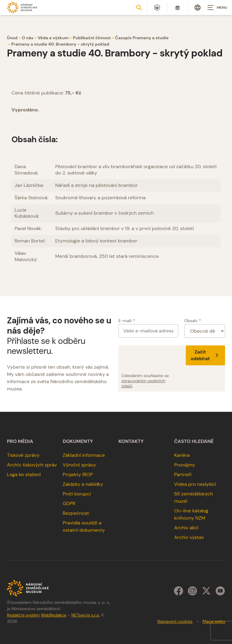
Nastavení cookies (175, 621)
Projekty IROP (78, 474)
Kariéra (182, 455)
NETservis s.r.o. (85, 615)
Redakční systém (23, 615)
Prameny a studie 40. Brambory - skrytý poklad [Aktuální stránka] (60, 44)
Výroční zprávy (79, 465)
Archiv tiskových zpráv (32, 465)
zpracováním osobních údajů (143, 383)
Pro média (20, 441)
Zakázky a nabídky (83, 484)
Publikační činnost (92, 38)
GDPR (69, 503)
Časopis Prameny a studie (142, 38)
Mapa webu (214, 621)
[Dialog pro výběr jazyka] (198, 8)
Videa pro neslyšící (195, 484)
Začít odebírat (205, 355)
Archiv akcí (186, 528)
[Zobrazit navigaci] (217, 8)
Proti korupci (77, 494)
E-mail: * (127, 321)
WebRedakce (53, 615)
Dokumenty (78, 441)
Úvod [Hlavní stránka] (12, 38)
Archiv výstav (189, 537)
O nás (28, 38)
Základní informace (84, 455)
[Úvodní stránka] (22, 7)
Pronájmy (184, 465)
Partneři (183, 474)
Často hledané (194, 441)
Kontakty (131, 441)
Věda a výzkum (53, 38)
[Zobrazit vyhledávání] (139, 8)
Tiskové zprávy (23, 455)
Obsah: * (193, 321)
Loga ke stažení (24, 474)
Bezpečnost (76, 513)
